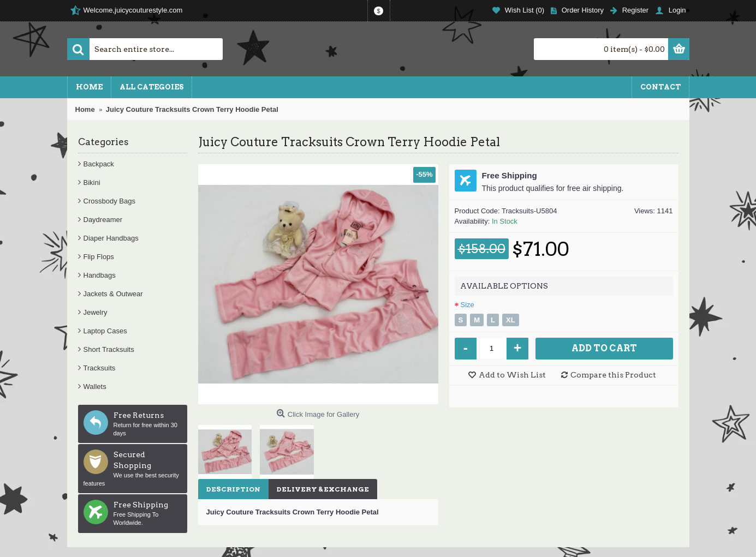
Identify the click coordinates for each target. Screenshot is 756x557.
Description (233, 489)
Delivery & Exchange (323, 489)
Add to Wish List (512, 375)
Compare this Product (613, 375)
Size (468, 305)
